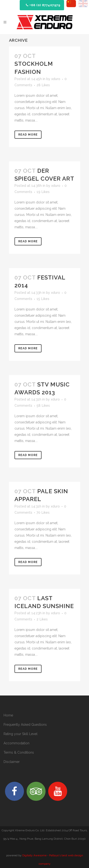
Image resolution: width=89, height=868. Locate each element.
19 (43, 192)
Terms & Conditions (19, 752)
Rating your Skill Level (21, 734)
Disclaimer (12, 762)
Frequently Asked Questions (25, 725)
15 (43, 299)
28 (43, 85)
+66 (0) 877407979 (43, 5)
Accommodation (16, 743)
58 (43, 406)
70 (43, 513)
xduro (56, 79)
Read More (28, 135)
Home (8, 715)
